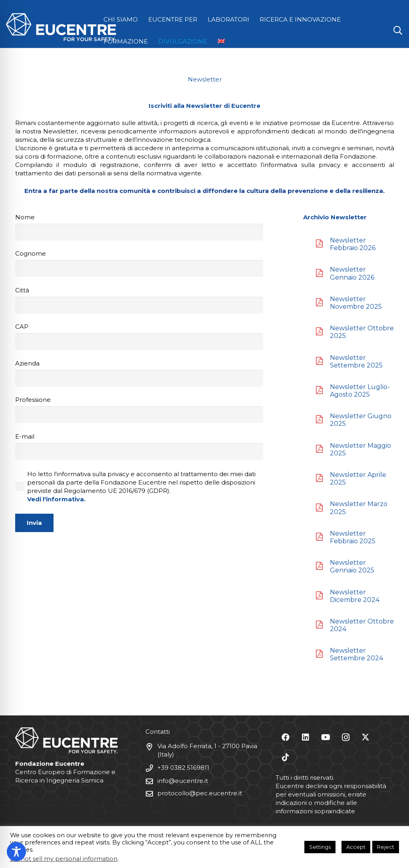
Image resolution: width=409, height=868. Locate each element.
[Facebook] (286, 737)
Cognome (139, 263)
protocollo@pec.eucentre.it (200, 793)
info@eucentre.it (183, 781)
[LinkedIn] (306, 737)
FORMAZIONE (126, 41)
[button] (398, 30)
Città (139, 300)
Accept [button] (356, 847)
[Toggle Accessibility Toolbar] (16, 852)
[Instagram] (345, 737)
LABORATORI (228, 19)
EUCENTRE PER (173, 19)
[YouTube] (326, 737)
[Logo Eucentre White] (61, 27)
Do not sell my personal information (64, 859)
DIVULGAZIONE (183, 41)
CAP (139, 336)
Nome (139, 227)
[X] (365, 737)
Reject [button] (386, 847)
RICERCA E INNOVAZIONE (300, 19)
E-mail (139, 446)
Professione (139, 409)
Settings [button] (320, 847)
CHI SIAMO (121, 19)
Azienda (139, 373)
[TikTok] (286, 757)
